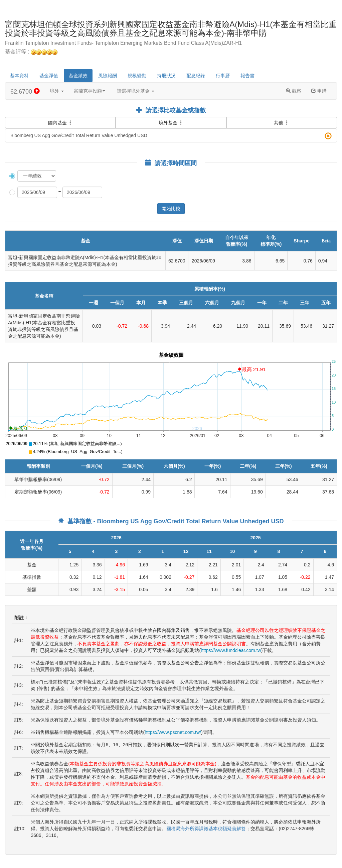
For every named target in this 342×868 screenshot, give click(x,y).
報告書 (247, 76)
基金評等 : (31, 52)
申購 (319, 91)
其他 (282, 123)
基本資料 (19, 76)
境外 (57, 91)
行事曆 (223, 76)
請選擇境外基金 (136, 91)
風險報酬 (108, 76)
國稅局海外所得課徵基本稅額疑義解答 (206, 829)
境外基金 (171, 123)
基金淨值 (49, 76)
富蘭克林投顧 (90, 91)
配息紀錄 (196, 76)
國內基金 (60, 118)
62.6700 (25, 91)
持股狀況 (166, 76)
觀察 (294, 91)
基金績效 (78, 76)
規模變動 (137, 76)
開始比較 (171, 209)
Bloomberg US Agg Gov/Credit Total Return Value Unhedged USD (171, 136)
